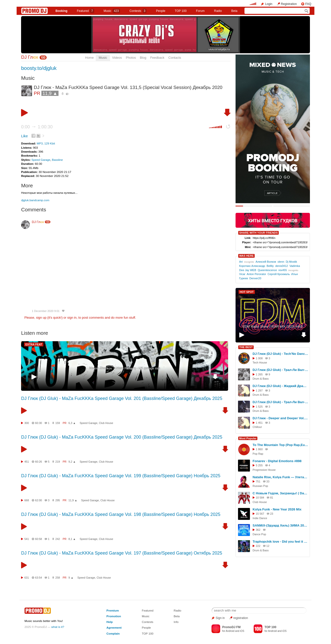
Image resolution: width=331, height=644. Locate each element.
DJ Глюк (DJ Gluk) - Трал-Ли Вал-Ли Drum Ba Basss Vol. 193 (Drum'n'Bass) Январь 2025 (280, 402)
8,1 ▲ (72, 539)
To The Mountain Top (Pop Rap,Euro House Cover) (280, 445)
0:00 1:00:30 (37, 127)
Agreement (114, 628)
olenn (281, 262)
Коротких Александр (252, 266)
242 (58, 539)
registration (241, 618)
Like (24, 136)
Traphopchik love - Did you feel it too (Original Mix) (280, 542)
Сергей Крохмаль (279, 274)
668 (27, 500)
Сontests (138, 11)
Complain (113, 633)
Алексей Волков (266, 262)
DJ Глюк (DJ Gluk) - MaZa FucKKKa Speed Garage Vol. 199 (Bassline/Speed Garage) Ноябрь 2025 (121, 476)
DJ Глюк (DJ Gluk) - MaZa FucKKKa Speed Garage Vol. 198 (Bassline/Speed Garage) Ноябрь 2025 (121, 514)
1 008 (259, 358)
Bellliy (270, 266)
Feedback (157, 58)
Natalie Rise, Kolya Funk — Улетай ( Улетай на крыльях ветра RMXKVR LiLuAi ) (280, 477)
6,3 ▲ (72, 423)
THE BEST (246, 347)
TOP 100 (181, 11)
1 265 (259, 374)
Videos (117, 58)
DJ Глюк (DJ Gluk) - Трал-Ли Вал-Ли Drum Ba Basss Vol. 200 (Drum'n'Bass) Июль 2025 (280, 370)
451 (27, 462)
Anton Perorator (256, 274)
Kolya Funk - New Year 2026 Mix (277, 509)
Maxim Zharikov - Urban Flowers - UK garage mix (125, 368)
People (161, 11)
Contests (148, 622)
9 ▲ (71, 578)
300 (27, 423)
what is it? (58, 627)
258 (58, 578)
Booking (61, 11)
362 (258, 530)
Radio (218, 11)
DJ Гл (30, 57)
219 (58, 462)
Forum (200, 11)
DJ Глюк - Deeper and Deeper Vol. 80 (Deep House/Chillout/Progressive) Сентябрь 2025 (280, 418)
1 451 (259, 423)
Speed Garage (41, 160)
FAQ (308, 4)
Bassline (57, 160)
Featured (86, 11)
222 (258, 546)
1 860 (259, 449)
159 (58, 423)
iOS (242, 631)
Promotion (114, 616)
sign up (41, 318)
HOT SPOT (247, 292)
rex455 (283, 270)
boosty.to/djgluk (39, 68)
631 (27, 578)
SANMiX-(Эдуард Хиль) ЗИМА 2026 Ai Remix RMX (280, 525)
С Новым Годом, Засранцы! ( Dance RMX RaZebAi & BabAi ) (280, 493)
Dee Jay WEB (248, 270)
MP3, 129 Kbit (46, 143)
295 (58, 500)
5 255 (259, 465)
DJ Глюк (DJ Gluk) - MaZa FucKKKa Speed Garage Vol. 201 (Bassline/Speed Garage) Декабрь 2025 (122, 398)
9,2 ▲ (72, 462)
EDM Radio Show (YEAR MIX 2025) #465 (273, 326)
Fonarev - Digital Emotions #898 (277, 461)
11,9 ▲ (50, 93)
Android (230, 631)
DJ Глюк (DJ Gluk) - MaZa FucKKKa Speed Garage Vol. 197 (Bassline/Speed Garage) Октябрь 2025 (122, 553)
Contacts (175, 58)
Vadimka (295, 266)
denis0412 (282, 266)
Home (89, 58)
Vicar (242, 274)
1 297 (259, 391)
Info (176, 622)
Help (109, 622)
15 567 (260, 514)
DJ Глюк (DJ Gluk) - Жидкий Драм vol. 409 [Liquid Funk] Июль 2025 (280, 386)
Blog (143, 58)
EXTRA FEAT (34, 344)
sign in (72, 318)
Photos (131, 58)
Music (112, 11)
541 (27, 539)
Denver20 (255, 278)
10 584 (260, 498)
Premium (113, 610)
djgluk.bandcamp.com (35, 200)
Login (269, 4)
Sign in (220, 618)
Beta (234, 11)
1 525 (259, 407)
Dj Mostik (291, 262)
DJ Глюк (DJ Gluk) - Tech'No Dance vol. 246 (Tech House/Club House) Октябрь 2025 (280, 354)
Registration (289, 4)
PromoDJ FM (231, 627)
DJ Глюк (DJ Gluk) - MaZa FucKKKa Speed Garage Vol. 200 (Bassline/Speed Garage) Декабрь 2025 (122, 437)
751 (258, 481)
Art (241, 262)
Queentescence (267, 270)
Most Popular (248, 438)
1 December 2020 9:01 (46, 311)
